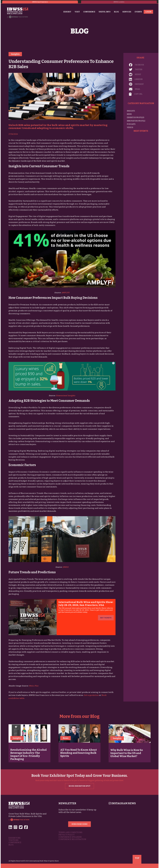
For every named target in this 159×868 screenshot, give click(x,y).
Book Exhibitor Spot (79, 786)
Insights (15, 54)
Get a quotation (91, 695)
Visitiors (13, 840)
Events (138, 12)
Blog (116, 12)
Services (127, 12)
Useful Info (105, 12)
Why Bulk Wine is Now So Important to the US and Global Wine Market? (127, 753)
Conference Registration (72, 839)
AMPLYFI (66, 293)
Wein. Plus (34, 686)
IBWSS (66, 567)
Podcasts (131, 124)
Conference (89, 12)
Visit (77, 12)
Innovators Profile (136, 121)
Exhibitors (14, 838)
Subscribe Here (80, 824)
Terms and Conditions (70, 832)
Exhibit (67, 12)
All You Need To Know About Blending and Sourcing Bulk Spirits (79, 753)
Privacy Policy (67, 835)
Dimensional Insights (66, 396)
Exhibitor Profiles (136, 117)
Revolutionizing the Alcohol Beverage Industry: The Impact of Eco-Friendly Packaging (28, 754)
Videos (130, 127)
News (129, 114)
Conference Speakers (70, 837)
